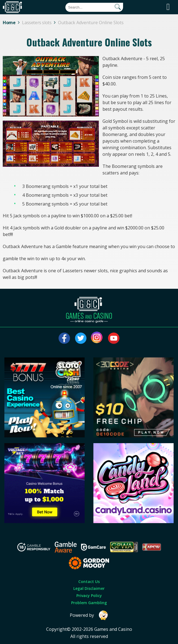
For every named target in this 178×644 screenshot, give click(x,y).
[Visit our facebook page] (64, 338)
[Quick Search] (94, 7)
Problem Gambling (89, 603)
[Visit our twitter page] (81, 338)
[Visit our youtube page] (114, 338)
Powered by (89, 615)
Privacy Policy (89, 596)
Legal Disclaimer (89, 588)
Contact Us (89, 581)
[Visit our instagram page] (97, 338)
